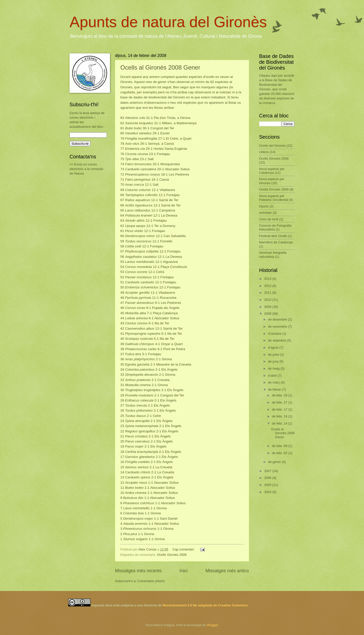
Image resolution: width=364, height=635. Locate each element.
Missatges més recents (138, 571)
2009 (268, 307)
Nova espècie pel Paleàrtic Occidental (274, 198)
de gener (275, 462)
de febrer (275, 389)
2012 (268, 286)
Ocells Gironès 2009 (274, 189)
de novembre (278, 326)
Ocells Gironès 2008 (172, 555)
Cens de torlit (269, 219)
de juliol (274, 355)
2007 (268, 471)
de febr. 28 (280, 395)
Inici (184, 571)
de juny (274, 361)
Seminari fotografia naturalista (273, 255)
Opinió (264, 206)
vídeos (264, 152)
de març (274, 382)
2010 (268, 300)
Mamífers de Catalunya (276, 242)
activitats (265, 213)
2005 (268, 485)
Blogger (213, 625)
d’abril (273, 376)
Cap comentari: (184, 549)
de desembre (278, 319)
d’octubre (275, 334)
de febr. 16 (280, 416)
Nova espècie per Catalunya (272, 171)
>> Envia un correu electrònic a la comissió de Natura (86, 169)
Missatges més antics (227, 571)
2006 (268, 478)
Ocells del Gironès (272, 146)
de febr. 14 (280, 423)
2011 (268, 293)
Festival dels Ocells (273, 236)
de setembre (277, 340)
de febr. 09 (280, 446)
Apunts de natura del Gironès (168, 22)
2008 (268, 314)
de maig (274, 368)
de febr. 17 (280, 409)
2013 (268, 279)
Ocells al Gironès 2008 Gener (160, 67)
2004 (268, 492)
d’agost (274, 347)
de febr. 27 (280, 402)
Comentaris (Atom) (151, 581)
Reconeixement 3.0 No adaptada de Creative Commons (205, 605)
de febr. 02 (280, 453)
